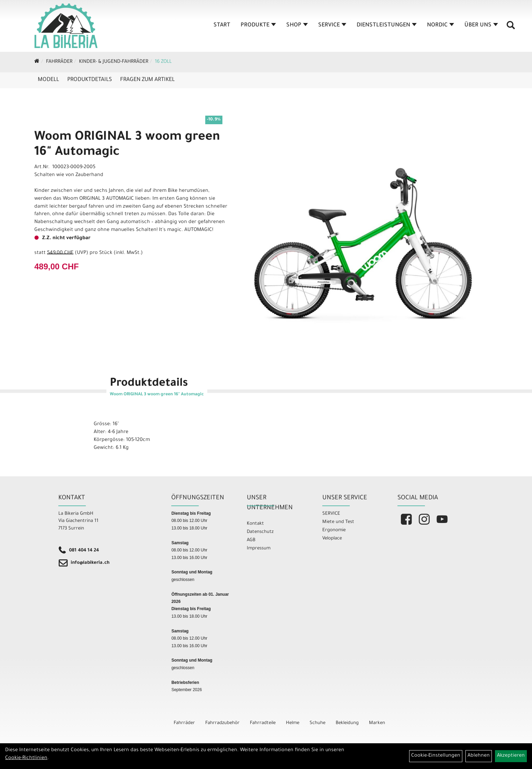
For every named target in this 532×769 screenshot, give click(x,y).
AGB (251, 540)
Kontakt (255, 524)
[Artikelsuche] (511, 28)
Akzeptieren (511, 756)
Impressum (259, 549)
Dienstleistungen (387, 25)
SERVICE (331, 514)
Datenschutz (260, 532)
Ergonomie (334, 530)
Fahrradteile (263, 723)
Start (222, 25)
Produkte (258, 25)
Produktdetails (90, 80)
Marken (377, 723)
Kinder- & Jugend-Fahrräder (114, 62)
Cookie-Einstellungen (436, 756)
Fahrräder (59, 62)
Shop (297, 25)
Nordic (441, 25)
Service (332, 25)
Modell (48, 80)
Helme (293, 723)
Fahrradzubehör (222, 723)
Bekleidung (347, 723)
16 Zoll (163, 62)
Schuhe (317, 723)
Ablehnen (479, 756)
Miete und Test (338, 522)
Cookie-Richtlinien (26, 758)
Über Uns (481, 25)
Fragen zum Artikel (147, 80)
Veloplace (332, 539)
